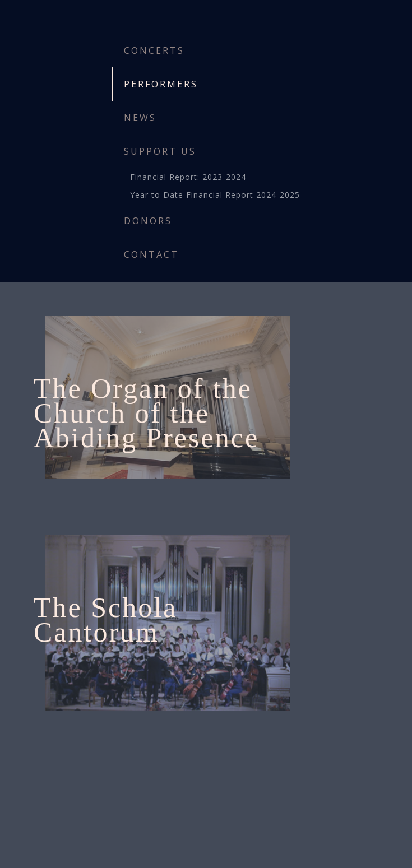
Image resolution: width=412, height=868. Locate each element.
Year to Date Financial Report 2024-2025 (215, 195)
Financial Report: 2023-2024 (188, 177)
